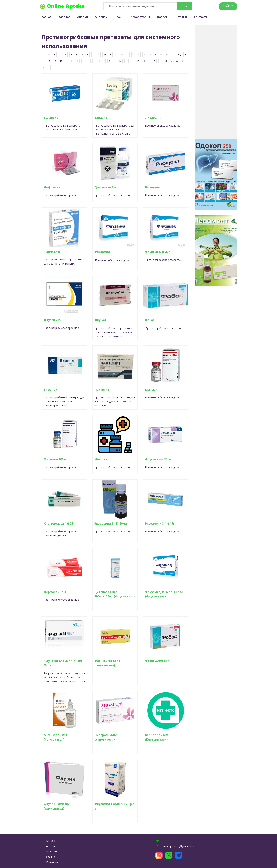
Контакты (201, 17)
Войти (228, 6)
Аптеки (82, 17)
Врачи (119, 17)
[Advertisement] (216, 82)
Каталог (64, 17)
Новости (163, 17)
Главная (46, 17)
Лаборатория (140, 17)
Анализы (101, 17)
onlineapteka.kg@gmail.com (178, 846)
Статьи (182, 17)
